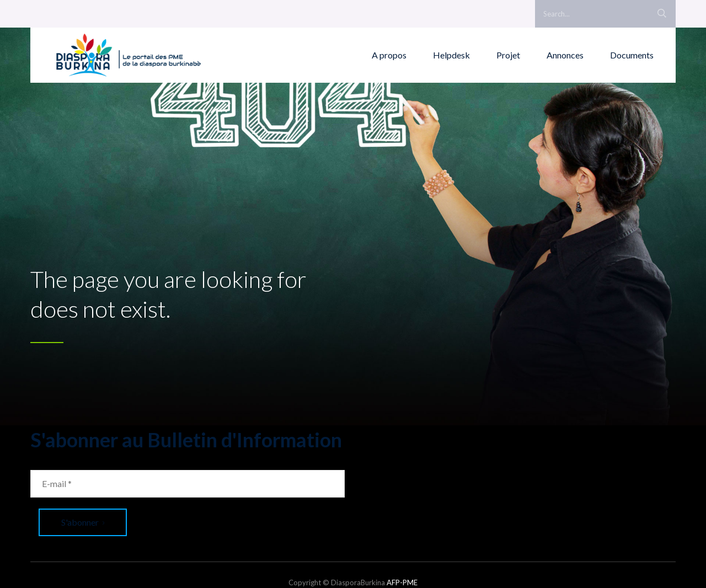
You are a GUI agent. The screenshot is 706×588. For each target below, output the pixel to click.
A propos (389, 55)
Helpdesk (451, 55)
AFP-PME (402, 582)
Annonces (565, 55)
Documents (632, 55)
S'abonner (83, 522)
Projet (508, 55)
